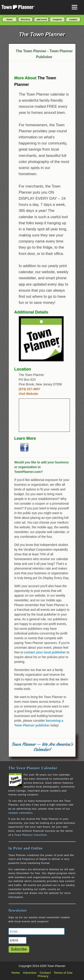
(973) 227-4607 (30, 389)
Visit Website (29, 394)
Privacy (43, 976)
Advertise (30, 973)
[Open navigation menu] (75, 7)
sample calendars (21, 813)
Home (16, 973)
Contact (45, 973)
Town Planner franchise (31, 835)
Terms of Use (63, 973)
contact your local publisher (45, 652)
